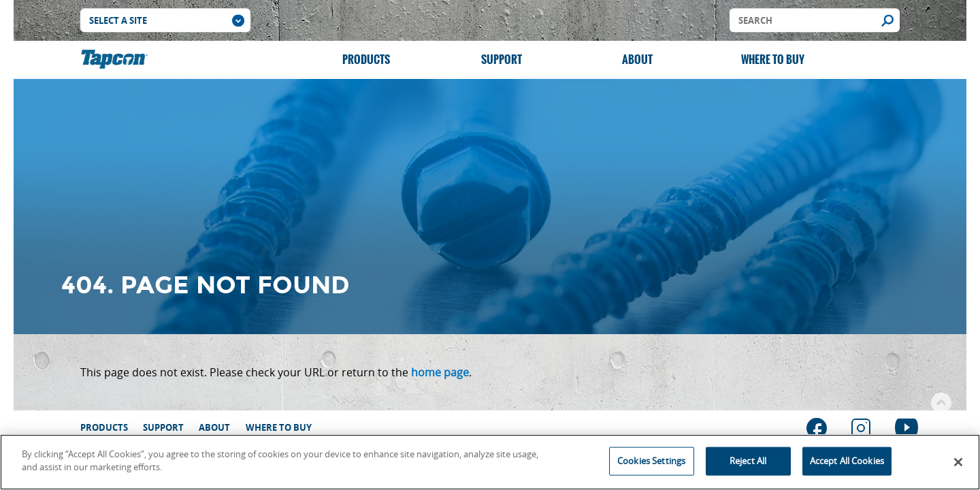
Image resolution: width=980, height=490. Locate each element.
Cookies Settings (651, 461)
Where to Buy (773, 60)
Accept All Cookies (847, 461)
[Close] (958, 462)
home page (440, 372)
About (637, 60)
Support (502, 60)
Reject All (748, 461)
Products (366, 60)
